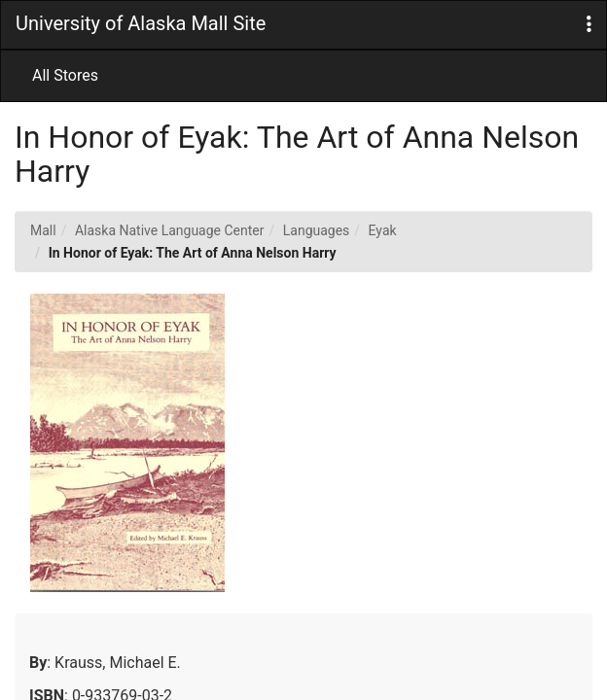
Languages (317, 230)
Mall (43, 230)
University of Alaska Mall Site (141, 23)
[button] (589, 25)
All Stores (65, 75)
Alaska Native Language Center (170, 230)
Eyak (383, 230)
